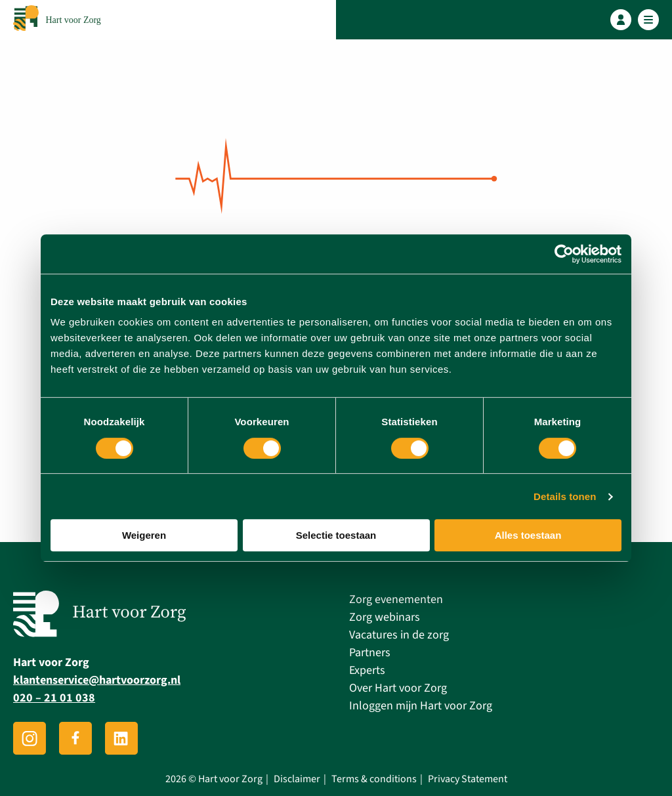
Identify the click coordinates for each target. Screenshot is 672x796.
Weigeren (144, 535)
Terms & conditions (374, 779)
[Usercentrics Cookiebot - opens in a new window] (564, 254)
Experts (367, 670)
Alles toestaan (528, 535)
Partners (370, 653)
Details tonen (565, 496)
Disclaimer (297, 779)
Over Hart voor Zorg (398, 688)
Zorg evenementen (396, 599)
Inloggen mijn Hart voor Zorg (421, 706)
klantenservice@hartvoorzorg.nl (97, 680)
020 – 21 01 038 (54, 698)
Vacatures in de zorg (399, 635)
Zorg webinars (385, 617)
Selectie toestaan (336, 535)
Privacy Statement (468, 779)
